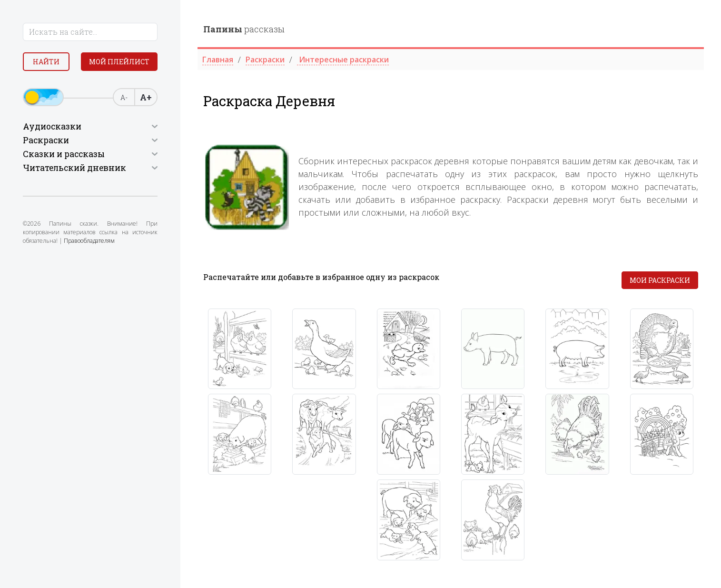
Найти (46, 62)
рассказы (244, 29)
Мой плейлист (119, 62)
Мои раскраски (660, 280)
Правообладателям (89, 241)
